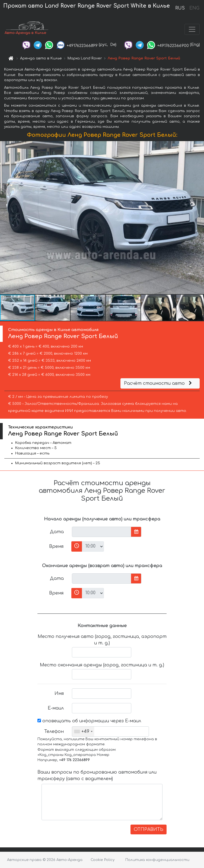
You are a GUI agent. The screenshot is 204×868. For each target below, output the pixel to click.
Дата (57, 532)
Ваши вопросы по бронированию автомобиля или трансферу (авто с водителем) (97, 775)
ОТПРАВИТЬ (149, 829)
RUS (180, 8)
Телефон (54, 732)
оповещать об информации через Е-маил (89, 721)
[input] (102, 532)
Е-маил (56, 708)
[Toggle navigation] (192, 29)
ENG (194, 8)
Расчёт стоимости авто (159, 383)
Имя (59, 694)
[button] (199, 218)
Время (56, 546)
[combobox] (83, 732)
